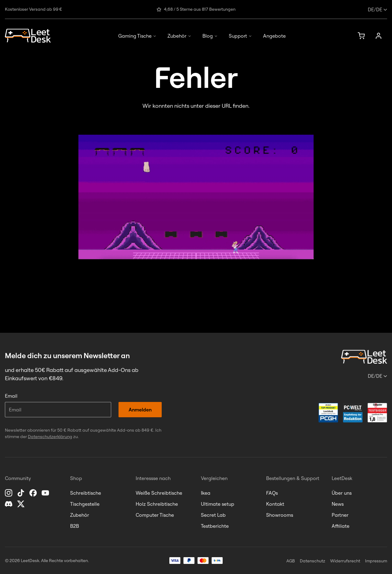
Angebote (274, 36)
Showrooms (280, 515)
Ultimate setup (218, 504)
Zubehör (179, 36)
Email (11, 396)
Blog (210, 36)
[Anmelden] (379, 36)
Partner (340, 515)
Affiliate (341, 526)
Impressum (376, 561)
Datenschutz (313, 561)
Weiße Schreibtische (159, 493)
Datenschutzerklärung (50, 437)
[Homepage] (28, 36)
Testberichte (215, 526)
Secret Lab (213, 515)
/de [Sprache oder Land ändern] (377, 9)
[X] (21, 504)
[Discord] (9, 504)
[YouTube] (46, 493)
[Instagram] (9, 493)
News (338, 504)
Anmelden (140, 410)
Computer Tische (155, 515)
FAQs (272, 493)
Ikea (206, 493)
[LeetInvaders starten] (196, 197)
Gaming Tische (137, 36)
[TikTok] (21, 493)
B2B (75, 526)
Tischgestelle (85, 504)
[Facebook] (34, 493)
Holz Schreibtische (157, 504)
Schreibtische (86, 493)
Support (240, 36)
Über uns (342, 493)
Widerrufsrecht (345, 561)
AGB (291, 561)
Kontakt (275, 504)
